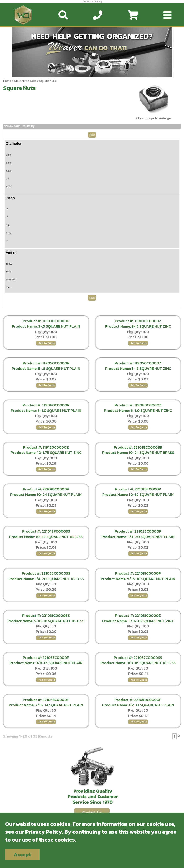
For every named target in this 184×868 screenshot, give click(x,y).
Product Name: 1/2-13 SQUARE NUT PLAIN (138, 705)
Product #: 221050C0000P (138, 700)
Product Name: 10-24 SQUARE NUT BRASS (138, 452)
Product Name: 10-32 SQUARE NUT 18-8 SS (46, 537)
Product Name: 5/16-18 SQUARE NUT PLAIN (138, 579)
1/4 (8, 179)
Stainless (11, 280)
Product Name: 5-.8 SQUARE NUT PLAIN (46, 368)
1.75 (8, 233)
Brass (9, 264)
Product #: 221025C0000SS (46, 573)
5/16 (8, 187)
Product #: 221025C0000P (138, 531)
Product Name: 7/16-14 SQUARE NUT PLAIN (46, 705)
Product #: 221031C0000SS (46, 615)
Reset (92, 135)
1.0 (8, 225)
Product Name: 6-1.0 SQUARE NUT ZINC (138, 411)
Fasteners (21, 81)
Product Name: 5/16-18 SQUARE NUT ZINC (138, 621)
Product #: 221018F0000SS (46, 531)
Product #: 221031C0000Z (138, 615)
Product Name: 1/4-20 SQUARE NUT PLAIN (138, 537)
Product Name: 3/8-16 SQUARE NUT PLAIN (46, 663)
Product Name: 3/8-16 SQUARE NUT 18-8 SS (138, 663)
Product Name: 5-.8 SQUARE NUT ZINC (138, 368)
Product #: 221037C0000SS (138, 658)
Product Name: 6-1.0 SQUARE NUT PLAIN (46, 411)
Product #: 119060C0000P (46, 405)
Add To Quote (47, 343)
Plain (9, 272)
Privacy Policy (44, 832)
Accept (22, 855)
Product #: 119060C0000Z (138, 405)
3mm (9, 155)
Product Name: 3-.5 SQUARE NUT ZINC (138, 326)
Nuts (33, 81)
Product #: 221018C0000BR (138, 447)
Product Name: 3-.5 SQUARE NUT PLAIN (46, 326)
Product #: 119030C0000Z (138, 321)
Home (7, 81)
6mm (9, 171)
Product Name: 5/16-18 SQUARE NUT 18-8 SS (46, 621)
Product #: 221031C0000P (138, 573)
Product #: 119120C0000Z (46, 447)
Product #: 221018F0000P (138, 489)
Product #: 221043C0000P (46, 700)
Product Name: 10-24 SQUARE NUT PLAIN (46, 495)
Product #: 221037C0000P (46, 658)
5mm (9, 163)
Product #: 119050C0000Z (138, 363)
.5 (7, 209)
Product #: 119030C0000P (46, 321)
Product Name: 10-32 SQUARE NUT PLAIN (138, 495)
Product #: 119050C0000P (46, 363)
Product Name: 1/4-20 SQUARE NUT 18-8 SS (46, 579)
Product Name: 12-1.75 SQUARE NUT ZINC (46, 452)
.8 (7, 217)
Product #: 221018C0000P (46, 489)
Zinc (8, 287)
